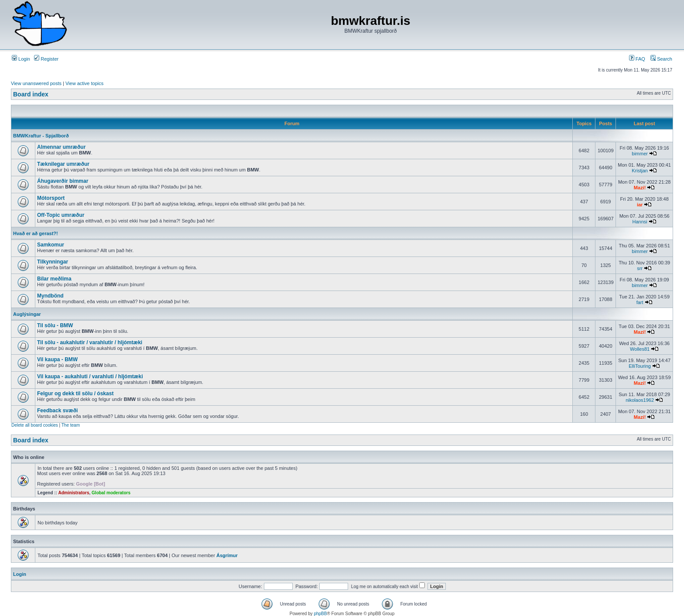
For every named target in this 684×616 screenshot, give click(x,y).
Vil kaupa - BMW (57, 359)
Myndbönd (50, 296)
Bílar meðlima (54, 279)
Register (46, 59)
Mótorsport (51, 198)
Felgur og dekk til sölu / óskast (75, 394)
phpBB (320, 614)
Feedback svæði (57, 411)
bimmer (640, 154)
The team (71, 425)
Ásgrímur (227, 555)
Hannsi (640, 222)
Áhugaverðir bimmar (63, 181)
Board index (31, 94)
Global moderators (111, 493)
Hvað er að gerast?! (36, 233)
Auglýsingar (27, 314)
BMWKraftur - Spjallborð (41, 136)
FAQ (637, 59)
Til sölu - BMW (55, 325)
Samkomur (51, 245)
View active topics (84, 83)
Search (661, 59)
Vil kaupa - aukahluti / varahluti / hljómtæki (90, 376)
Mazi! (640, 188)
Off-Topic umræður (61, 215)
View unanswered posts (36, 83)
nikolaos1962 (640, 400)
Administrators (74, 493)
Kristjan (640, 171)
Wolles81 (640, 349)
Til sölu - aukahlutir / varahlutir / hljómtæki (90, 342)
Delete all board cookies (35, 425)
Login (21, 59)
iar (640, 205)
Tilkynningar (53, 262)
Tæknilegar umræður (63, 164)
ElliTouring (640, 366)
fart (640, 302)
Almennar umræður (61, 147)
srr (640, 268)
